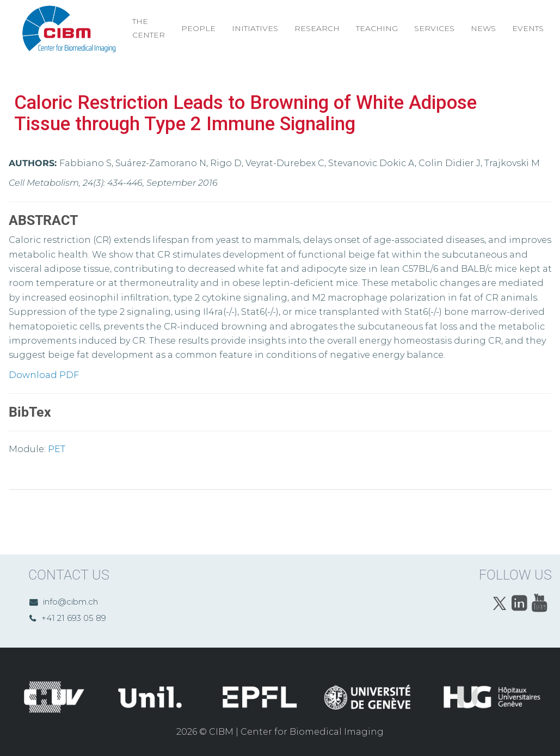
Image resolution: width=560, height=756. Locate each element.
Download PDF (44, 375)
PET (57, 449)
